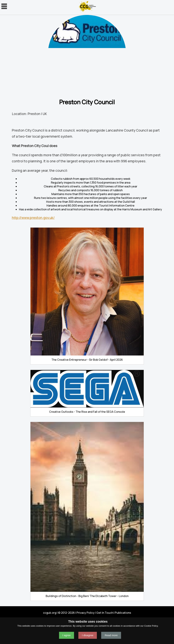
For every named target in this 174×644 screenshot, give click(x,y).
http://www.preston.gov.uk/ (33, 218)
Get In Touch (105, 613)
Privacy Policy (86, 613)
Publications (123, 613)
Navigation (4, 6)
